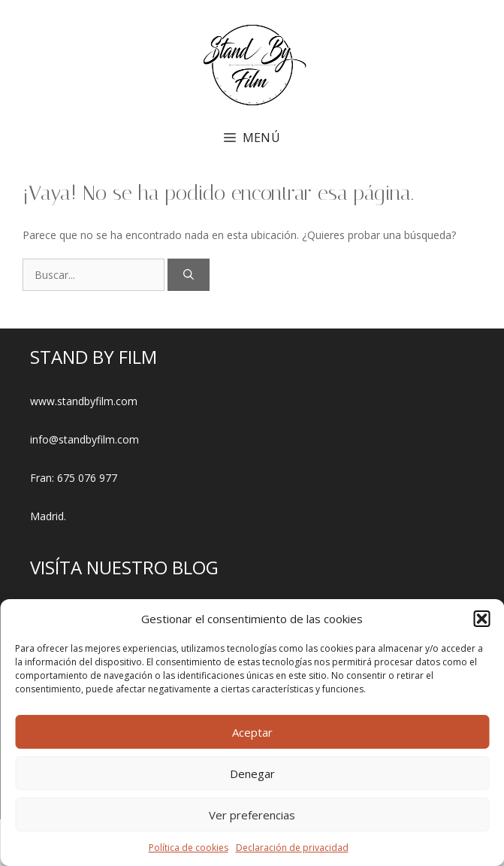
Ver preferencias (252, 815)
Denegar (252, 774)
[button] (481, 619)
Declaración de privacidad (292, 848)
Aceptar (252, 732)
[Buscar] (189, 275)
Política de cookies (189, 848)
